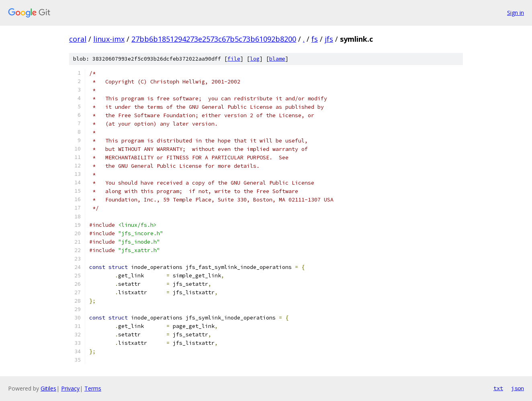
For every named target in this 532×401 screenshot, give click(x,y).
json (518, 388)
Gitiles (48, 388)
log (255, 59)
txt (498, 388)
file (234, 59)
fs (315, 39)
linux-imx (109, 39)
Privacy (70, 388)
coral (78, 39)
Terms (93, 388)
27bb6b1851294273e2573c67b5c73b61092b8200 (214, 39)
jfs (329, 39)
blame (277, 59)
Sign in (516, 13)
